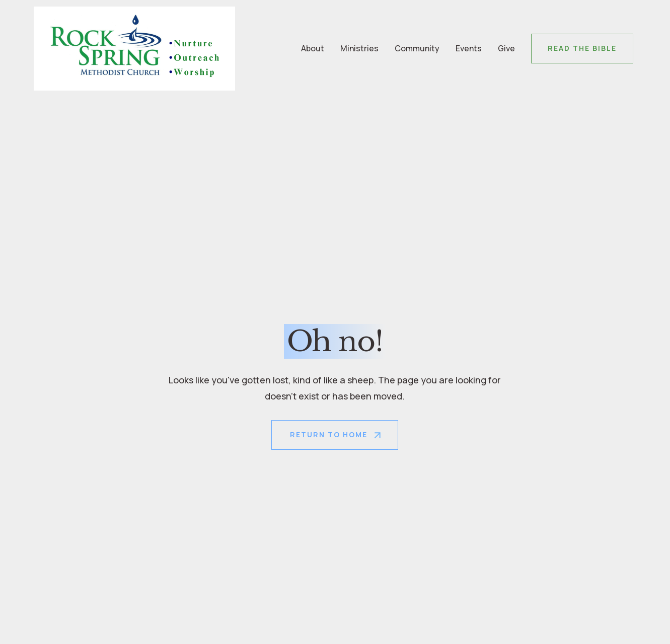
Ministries (359, 48)
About (313, 48)
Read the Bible (582, 48)
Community (417, 48)
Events (469, 48)
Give (506, 48)
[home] (134, 49)
